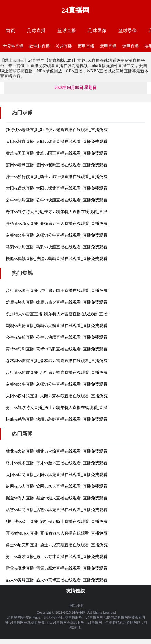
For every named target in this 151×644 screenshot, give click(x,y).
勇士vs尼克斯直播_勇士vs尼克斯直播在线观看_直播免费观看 (61, 545)
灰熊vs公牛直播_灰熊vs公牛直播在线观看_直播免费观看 (57, 235)
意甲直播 (108, 46)
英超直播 (64, 46)
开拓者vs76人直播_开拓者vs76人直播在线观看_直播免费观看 (61, 223)
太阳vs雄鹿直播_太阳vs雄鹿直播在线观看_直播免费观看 (57, 142)
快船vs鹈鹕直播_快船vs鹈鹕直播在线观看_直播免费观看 (57, 259)
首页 (11, 31)
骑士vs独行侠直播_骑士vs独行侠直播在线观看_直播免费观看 (61, 177)
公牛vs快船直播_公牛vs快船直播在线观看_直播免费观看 (57, 200)
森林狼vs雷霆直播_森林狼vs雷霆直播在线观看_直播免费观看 (61, 361)
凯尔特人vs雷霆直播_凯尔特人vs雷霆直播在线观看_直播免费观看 (65, 314)
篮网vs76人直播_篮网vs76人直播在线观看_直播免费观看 (57, 486)
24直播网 (75, 10)
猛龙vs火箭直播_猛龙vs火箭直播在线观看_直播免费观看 (57, 451)
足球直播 (36, 31)
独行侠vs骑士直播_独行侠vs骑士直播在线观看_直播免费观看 (61, 521)
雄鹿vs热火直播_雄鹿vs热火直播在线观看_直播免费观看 (57, 302)
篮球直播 (67, 31)
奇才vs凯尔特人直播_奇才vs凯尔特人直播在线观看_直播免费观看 (65, 212)
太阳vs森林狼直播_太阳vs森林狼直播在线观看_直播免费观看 (61, 396)
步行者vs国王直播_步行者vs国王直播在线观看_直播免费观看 (61, 291)
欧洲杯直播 (40, 46)
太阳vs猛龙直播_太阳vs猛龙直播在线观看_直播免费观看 (57, 188)
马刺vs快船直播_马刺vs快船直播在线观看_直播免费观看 (57, 247)
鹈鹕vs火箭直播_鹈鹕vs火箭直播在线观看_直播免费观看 (57, 326)
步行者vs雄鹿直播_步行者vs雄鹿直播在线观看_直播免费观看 (61, 372)
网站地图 (76, 606)
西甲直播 (86, 46)
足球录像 (97, 31)
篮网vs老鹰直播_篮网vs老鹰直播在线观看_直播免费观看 (57, 165)
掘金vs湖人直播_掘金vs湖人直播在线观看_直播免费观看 (57, 498)
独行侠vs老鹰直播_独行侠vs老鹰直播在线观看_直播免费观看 (61, 130)
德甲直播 (131, 46)
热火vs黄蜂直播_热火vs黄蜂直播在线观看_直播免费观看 (57, 580)
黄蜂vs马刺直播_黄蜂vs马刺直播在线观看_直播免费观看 (57, 349)
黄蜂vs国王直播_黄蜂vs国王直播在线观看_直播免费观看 (57, 153)
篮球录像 (128, 31)
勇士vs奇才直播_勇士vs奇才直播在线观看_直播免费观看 (57, 557)
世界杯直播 (13, 46)
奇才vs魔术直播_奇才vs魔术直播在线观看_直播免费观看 (57, 463)
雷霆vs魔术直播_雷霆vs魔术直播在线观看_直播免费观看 (57, 568)
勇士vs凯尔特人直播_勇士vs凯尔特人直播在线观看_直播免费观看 (65, 408)
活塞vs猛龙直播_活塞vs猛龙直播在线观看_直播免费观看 (57, 510)
